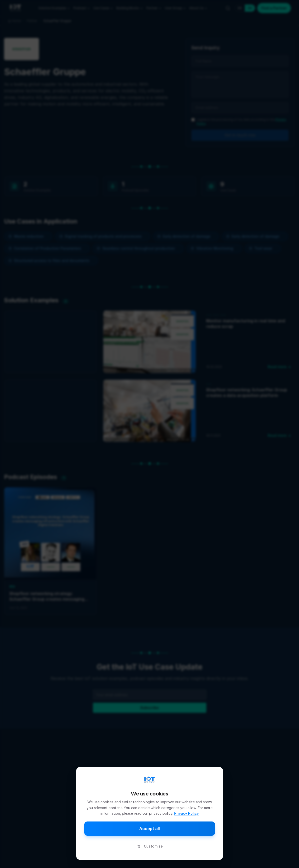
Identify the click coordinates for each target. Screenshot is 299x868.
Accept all (149, 829)
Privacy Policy (186, 813)
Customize (149, 846)
